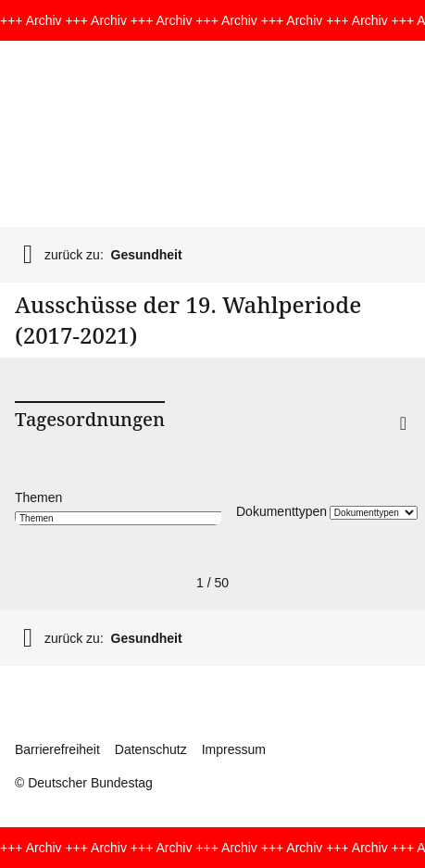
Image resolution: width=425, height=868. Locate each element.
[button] (373, 447)
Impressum (234, 749)
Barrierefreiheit (57, 749)
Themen (38, 497)
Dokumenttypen (281, 511)
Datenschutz (151, 749)
